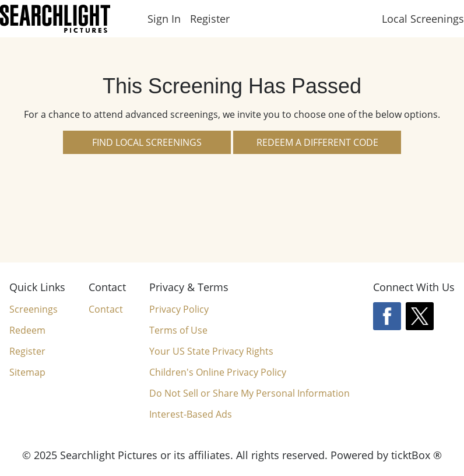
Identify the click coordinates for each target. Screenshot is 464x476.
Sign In (164, 19)
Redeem (27, 330)
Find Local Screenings (147, 142)
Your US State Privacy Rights (211, 351)
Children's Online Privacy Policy (218, 372)
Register (210, 19)
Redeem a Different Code (317, 142)
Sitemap (27, 372)
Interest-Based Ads (191, 414)
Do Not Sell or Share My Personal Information (249, 393)
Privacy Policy (179, 309)
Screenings (34, 309)
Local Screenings (423, 19)
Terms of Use (178, 330)
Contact (106, 309)
